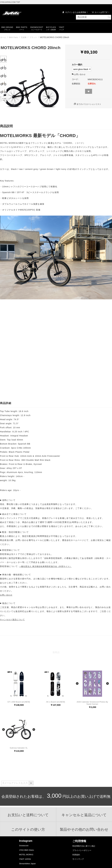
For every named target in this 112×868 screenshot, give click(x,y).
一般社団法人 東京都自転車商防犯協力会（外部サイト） (45, 566)
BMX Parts (22, 27)
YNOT (62, 27)
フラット (33, 37)
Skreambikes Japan (27, 864)
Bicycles (51, 27)
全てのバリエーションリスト (89, 104)
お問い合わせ (79, 74)
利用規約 (76, 855)
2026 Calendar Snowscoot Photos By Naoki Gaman (92, 703)
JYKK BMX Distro (27, 850)
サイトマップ (78, 859)
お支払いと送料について (28, 815)
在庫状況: (76, 84)
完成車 (24, 37)
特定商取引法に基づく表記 (84, 846)
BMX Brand (7, 27)
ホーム (3, 37)
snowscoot (37, 27)
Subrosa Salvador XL (19, 748)
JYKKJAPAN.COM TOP (10, 2)
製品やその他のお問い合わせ (84, 829)
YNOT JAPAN (25, 859)
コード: (75, 79)
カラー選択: (77, 65)
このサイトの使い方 (28, 829)
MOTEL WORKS (26, 855)
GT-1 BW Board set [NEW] (19, 702)
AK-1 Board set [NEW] (55, 702)
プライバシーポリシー (82, 850)
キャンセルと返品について (12, 620)
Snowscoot (24, 846)
